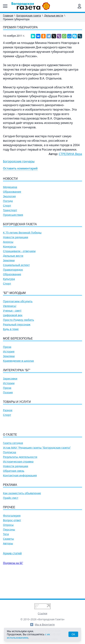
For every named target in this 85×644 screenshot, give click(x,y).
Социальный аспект (16, 265)
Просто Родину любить (18, 320)
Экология (9, 196)
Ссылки (43, 613)
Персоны (9, 551)
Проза (7, 347)
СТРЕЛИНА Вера (70, 154)
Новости (10, 179)
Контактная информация (20, 496)
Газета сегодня (13, 464)
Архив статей (12, 574)
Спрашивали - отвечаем (19, 251)
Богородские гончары (19, 161)
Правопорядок (13, 270)
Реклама (10, 506)
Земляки (9, 260)
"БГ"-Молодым (14, 293)
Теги (6, 555)
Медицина (10, 187)
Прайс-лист (11, 519)
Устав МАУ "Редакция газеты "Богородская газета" (37, 469)
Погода (8, 201)
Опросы (8, 546)
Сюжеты (8, 560)
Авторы (8, 564)
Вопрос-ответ (12, 541)
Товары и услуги (17, 402)
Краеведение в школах (18, 361)
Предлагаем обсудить (18, 301)
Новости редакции (15, 237)
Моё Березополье (18, 338)
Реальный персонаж (17, 324)
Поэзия (8, 392)
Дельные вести (54, 15)
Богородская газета (29, 15)
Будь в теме (11, 329)
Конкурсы (10, 246)
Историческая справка (18, 483)
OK (73, 634)
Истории (9, 383)
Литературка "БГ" (17, 370)
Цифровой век (13, 315)
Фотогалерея (12, 537)
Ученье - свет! (12, 311)
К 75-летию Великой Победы (22, 233)
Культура (9, 279)
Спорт (7, 205)
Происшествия (13, 215)
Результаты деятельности (20, 478)
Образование (12, 192)
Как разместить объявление (22, 514)
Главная (8, 15)
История (9, 351)
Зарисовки (10, 378)
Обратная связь (14, 492)
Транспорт (10, 210)
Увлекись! (10, 306)
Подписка (10, 473)
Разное (8, 410)
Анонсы (8, 242)
